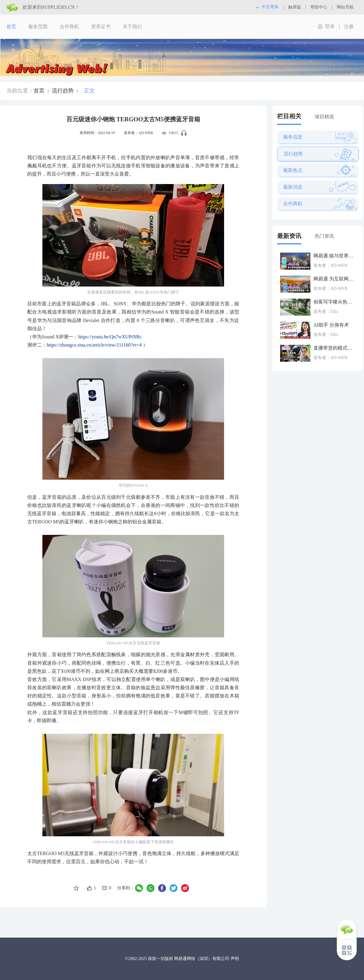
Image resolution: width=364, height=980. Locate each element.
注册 (349, 27)
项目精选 (324, 117)
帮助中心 (319, 7)
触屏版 (295, 7)
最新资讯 (289, 236)
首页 (11, 27)
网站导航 (345, 7)
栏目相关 (289, 116)
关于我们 (132, 27)
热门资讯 (324, 236)
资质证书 (101, 27)
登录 (330, 26)
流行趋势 (63, 91)
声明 (235, 959)
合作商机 (69, 27)
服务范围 (38, 27)
